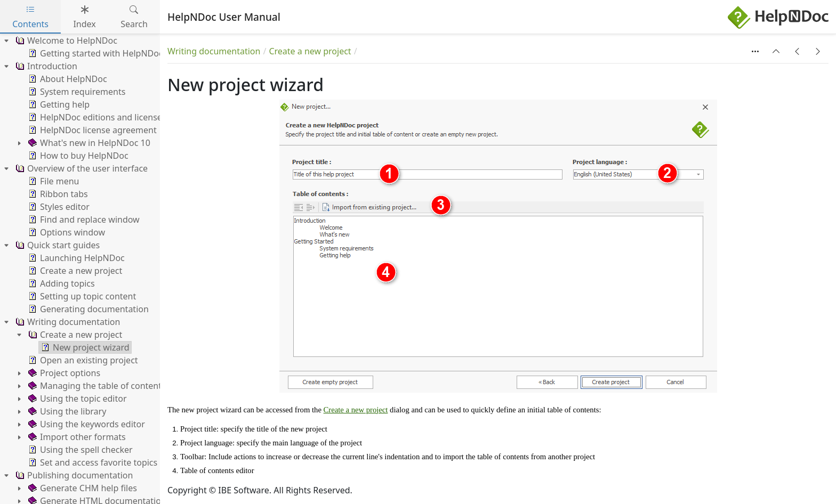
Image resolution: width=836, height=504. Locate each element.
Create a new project (310, 51)
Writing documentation (214, 51)
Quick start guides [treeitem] (57, 245)
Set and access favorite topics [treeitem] (92, 462)
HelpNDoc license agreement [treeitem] (91, 130)
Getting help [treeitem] (58, 104)
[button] (776, 51)
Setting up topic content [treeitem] (81, 296)
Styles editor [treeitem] (58, 207)
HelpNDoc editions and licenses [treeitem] (96, 117)
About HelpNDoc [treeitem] (67, 79)
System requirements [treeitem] (76, 92)
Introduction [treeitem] (45, 66)
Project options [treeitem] (63, 373)
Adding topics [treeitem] (61, 283)
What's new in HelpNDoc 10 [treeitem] (88, 143)
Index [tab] (84, 17)
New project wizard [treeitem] (84, 347)
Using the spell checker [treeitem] (79, 450)
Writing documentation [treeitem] (67, 322)
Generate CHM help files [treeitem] (82, 488)
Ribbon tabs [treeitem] (57, 194)
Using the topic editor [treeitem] (77, 399)
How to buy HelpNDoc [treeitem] (77, 156)
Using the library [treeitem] (66, 411)
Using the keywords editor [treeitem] (86, 424)
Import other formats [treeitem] (76, 437)
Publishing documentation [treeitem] (73, 475)
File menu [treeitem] (53, 181)
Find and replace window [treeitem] (83, 220)
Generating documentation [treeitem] (87, 309)
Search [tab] (134, 17)
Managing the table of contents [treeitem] (96, 386)
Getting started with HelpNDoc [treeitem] (95, 53)
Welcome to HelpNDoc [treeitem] (65, 40)
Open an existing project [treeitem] (82, 360)
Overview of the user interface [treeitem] (81, 168)
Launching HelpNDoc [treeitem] (75, 258)
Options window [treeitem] (66, 232)
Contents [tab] (30, 17)
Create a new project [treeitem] (74, 271)
